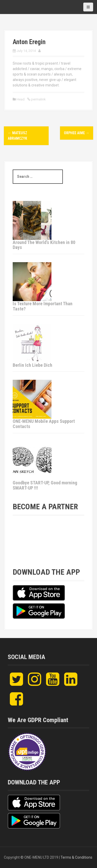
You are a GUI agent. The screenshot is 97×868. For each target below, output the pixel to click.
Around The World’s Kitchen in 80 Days (44, 245)
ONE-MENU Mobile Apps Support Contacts (44, 424)
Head (21, 99)
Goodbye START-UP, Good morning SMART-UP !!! (45, 485)
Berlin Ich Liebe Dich (32, 365)
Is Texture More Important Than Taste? (43, 306)
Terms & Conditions (76, 857)
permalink (38, 99)
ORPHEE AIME (77, 133)
